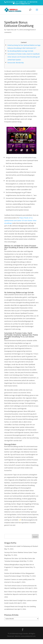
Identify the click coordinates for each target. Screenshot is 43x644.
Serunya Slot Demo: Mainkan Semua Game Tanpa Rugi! (21, 554)
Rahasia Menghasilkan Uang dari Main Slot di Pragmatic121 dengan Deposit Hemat (19, 566)
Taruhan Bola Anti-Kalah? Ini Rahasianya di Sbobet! (21, 546)
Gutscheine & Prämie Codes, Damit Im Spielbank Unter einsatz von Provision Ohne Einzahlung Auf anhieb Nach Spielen (24, 57)
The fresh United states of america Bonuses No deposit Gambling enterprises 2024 (20, 587)
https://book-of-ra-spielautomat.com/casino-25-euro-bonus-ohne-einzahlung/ (21, 220)
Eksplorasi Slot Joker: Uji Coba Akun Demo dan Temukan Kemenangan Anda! (20, 560)
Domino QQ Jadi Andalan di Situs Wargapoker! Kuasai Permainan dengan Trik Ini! (19, 575)
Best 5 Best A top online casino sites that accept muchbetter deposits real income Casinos (21, 593)
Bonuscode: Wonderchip (16, 63)
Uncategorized (29, 30)
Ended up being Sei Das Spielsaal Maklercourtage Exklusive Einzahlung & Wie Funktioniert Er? (24, 47)
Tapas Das (10, 30)
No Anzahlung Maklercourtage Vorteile (20, 51)
